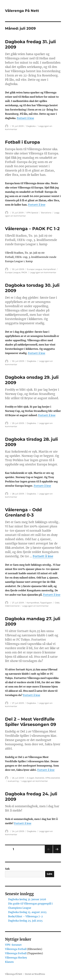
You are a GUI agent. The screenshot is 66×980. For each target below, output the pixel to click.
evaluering (13, 781)
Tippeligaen (46, 603)
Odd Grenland (12, 606)
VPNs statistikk (53, 778)
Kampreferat (50, 269)
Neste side (57, 853)
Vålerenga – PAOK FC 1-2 (32, 229)
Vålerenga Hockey (16, 958)
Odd (57, 603)
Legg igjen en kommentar (43, 272)
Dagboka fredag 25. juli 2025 (25, 921)
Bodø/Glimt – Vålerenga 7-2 (25, 916)
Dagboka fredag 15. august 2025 (27, 912)
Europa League (35, 269)
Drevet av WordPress (35, 974)
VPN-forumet (13, 945)
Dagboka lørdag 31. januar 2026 (27, 899)
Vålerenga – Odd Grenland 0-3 (23, 512)
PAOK (24, 272)
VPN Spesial (32, 213)
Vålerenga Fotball (16, 949)
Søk (7, 869)
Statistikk (40, 778)
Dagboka (31, 126)
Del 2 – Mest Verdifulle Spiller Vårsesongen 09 (31, 722)
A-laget (30, 778)
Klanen (9, 962)
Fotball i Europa (22, 142)
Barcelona (46, 213)
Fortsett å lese (25, 118)
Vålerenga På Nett (22, 11)
